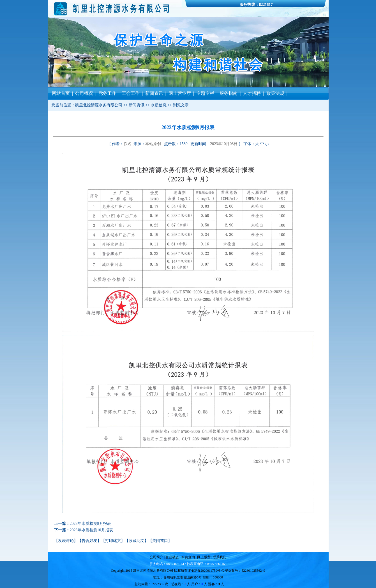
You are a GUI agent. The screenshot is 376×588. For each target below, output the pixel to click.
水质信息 (159, 105)
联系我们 (219, 557)
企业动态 (172, 557)
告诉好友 (89, 541)
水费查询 (188, 557)
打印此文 (113, 541)
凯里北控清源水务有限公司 (99, 105)
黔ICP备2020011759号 (204, 571)
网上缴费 (204, 557)
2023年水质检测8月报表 (90, 524)
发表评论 (66, 541)
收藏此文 (137, 541)
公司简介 (157, 557)
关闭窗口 (160, 541)
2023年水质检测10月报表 (91, 530)
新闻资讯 (137, 105)
